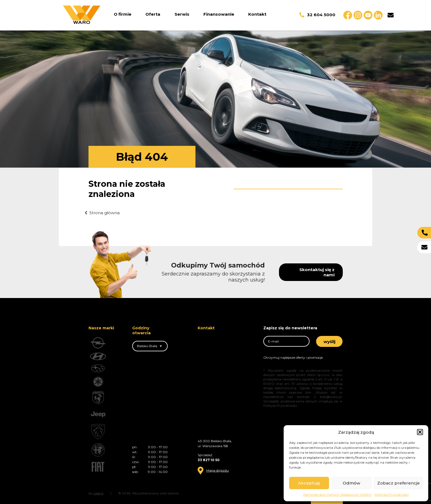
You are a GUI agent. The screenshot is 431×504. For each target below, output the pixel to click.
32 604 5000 (317, 15)
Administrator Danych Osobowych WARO (337, 495)
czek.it (99, 493)
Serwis (182, 14)
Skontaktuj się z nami (328, 272)
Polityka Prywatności (392, 495)
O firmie (123, 14)
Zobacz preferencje (398, 483)
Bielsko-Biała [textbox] (147, 346)
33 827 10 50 (209, 460)
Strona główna (94, 213)
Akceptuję (309, 483)
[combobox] (150, 346)
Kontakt (257, 14)
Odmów (351, 483)
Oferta (153, 14)
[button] (420, 432)
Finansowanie (219, 14)
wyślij (329, 342)
